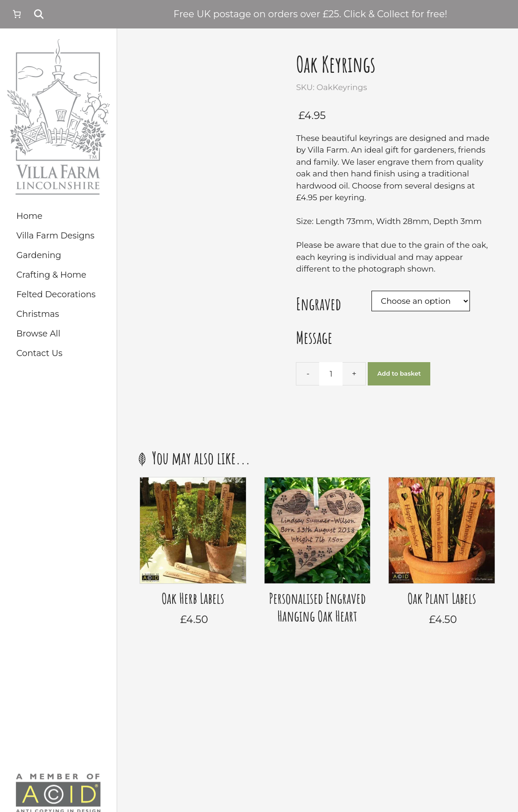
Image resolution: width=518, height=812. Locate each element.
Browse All (38, 334)
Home (29, 216)
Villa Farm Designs (55, 236)
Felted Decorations (56, 294)
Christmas (38, 314)
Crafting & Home (51, 275)
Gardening (39, 255)
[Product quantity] (331, 374)
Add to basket (399, 373)
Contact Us (39, 353)
